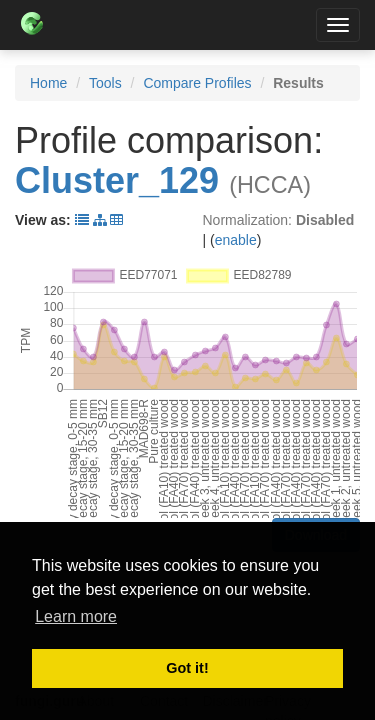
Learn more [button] (76, 616)
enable (236, 240)
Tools (105, 83)
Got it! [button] (187, 668)
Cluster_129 (117, 180)
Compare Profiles (197, 83)
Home (48, 83)
